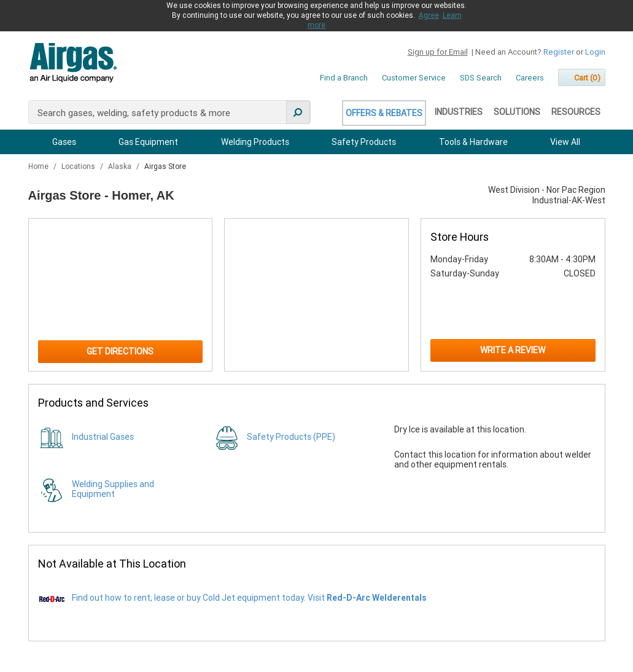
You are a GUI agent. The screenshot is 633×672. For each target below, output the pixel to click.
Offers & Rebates (384, 113)
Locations (79, 166)
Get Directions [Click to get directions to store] (120, 351)
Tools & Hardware (473, 142)
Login (595, 52)
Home (39, 166)
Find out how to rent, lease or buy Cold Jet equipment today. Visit (249, 598)
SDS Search (481, 78)
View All (565, 142)
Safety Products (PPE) (291, 437)
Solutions (517, 112)
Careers (530, 78)
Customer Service (414, 78)
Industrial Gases (103, 437)
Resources (576, 112)
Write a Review (513, 350)
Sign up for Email (438, 52)
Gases (64, 142)
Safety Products (364, 142)
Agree (429, 15)
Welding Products (255, 142)
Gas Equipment (148, 142)
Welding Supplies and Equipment (113, 489)
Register (559, 52)
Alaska (121, 166)
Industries (459, 112)
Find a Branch (344, 78)
